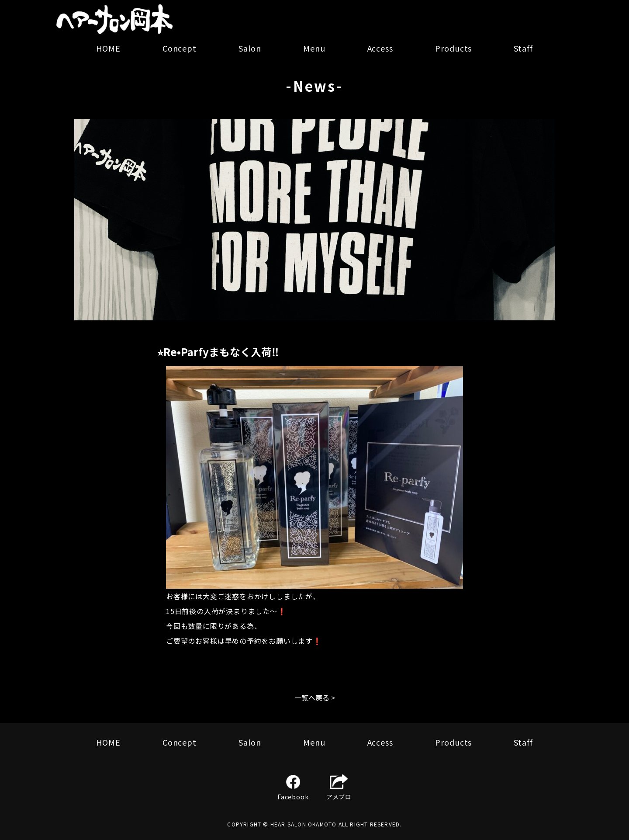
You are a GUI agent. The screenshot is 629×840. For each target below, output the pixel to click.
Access (380, 48)
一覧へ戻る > (315, 698)
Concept (180, 48)
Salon (250, 48)
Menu (314, 48)
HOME (108, 48)
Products (453, 48)
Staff (523, 48)
